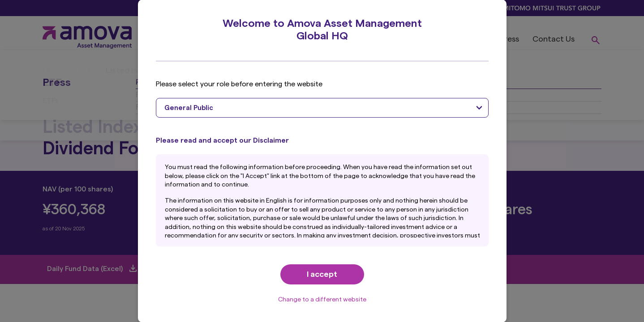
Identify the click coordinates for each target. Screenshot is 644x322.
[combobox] (322, 108)
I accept (322, 274)
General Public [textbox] (189, 108)
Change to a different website (322, 300)
